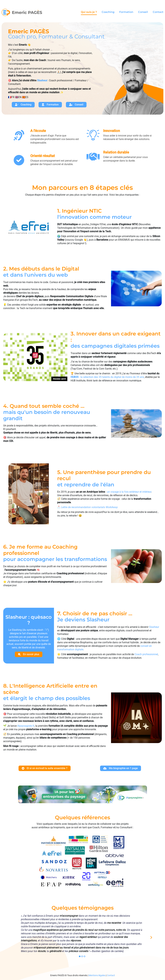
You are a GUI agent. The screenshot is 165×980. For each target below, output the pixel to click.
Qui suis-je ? (89, 12)
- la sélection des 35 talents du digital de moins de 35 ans (107, 377)
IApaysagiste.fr (26, 726)
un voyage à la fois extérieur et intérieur (129, 492)
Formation (126, 12)
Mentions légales (97, 975)
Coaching (108, 12)
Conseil (143, 12)
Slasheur (154, 627)
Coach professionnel (146, 654)
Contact (158, 12)
